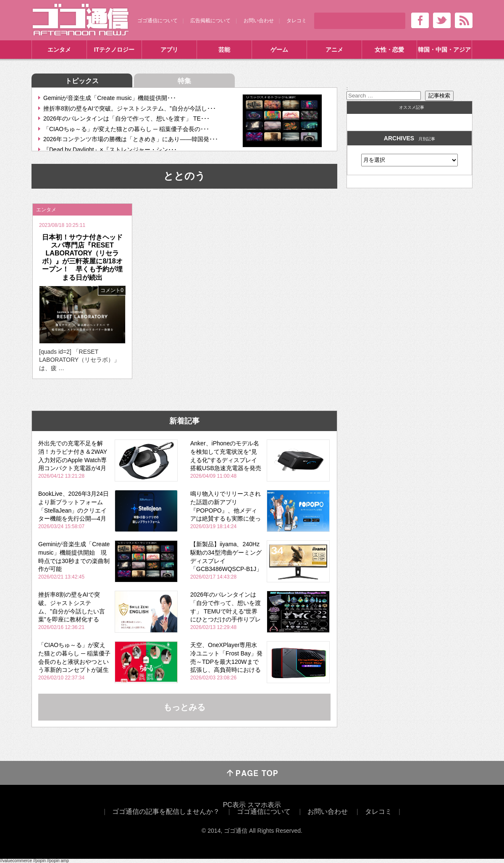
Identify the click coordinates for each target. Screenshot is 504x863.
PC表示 (234, 805)
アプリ (169, 50)
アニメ (334, 50)
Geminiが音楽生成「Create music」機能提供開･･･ (110, 98)
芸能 (224, 50)
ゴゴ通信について (157, 21)
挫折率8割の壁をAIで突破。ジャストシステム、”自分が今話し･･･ (130, 108)
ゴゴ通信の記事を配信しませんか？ (166, 812)
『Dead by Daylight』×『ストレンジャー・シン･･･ (110, 150)
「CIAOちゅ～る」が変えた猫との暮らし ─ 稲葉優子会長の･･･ (126, 129)
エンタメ (59, 50)
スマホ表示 (264, 805)
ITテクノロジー (114, 50)
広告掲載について (210, 21)
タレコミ (297, 21)
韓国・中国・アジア (444, 50)
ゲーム (279, 50)
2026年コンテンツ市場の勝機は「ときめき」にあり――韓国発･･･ (131, 139)
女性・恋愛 (389, 50)
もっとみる (184, 707)
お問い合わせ (259, 21)
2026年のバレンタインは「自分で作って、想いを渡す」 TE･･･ (126, 118)
